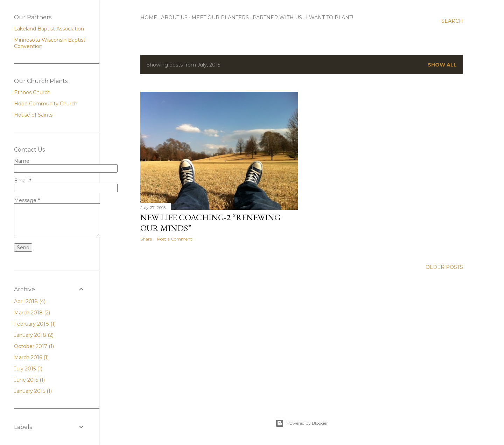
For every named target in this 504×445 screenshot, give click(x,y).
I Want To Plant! (330, 18)
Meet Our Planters (220, 18)
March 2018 (32, 313)
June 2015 (29, 380)
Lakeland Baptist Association (49, 29)
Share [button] (146, 239)
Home (149, 18)
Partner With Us (277, 18)
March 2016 (31, 357)
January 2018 (34, 335)
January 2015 (33, 391)
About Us (174, 18)
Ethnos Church (32, 92)
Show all (442, 65)
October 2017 (34, 346)
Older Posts (444, 267)
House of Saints (33, 115)
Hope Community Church (46, 104)
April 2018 (30, 301)
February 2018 (35, 324)
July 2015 (28, 369)
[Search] (452, 21)
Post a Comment (175, 239)
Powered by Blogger (302, 423)
